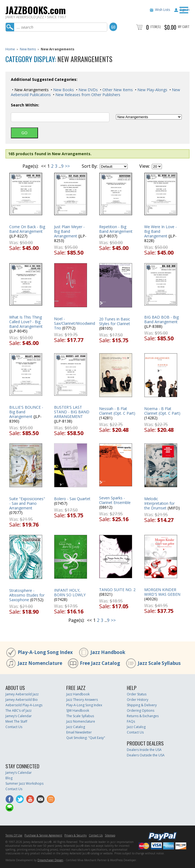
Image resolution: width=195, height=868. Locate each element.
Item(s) (156, 27)
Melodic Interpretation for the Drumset (159, 503)
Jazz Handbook (108, 652)
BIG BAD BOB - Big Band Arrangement (161, 319)
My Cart (184, 27)
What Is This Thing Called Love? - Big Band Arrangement (26, 322)
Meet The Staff (16, 721)
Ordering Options (141, 710)
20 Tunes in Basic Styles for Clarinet (115, 321)
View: (144, 166)
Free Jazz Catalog (100, 663)
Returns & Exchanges (143, 716)
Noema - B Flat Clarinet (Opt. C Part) (162, 411)
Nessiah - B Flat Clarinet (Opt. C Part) (117, 411)
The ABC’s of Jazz (18, 710)
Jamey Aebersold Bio (22, 700)
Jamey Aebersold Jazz (22, 694)
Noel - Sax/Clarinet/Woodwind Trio (75, 323)
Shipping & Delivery (142, 705)
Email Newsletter (79, 732)
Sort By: (90, 166)
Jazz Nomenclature (40, 663)
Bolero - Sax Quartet (72, 499)
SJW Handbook (78, 710)
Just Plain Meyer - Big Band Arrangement (69, 231)
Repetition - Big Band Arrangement (116, 229)
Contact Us (14, 727)
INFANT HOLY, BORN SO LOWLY (70, 592)
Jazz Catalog (76, 727)
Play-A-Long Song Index (45, 652)
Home (10, 49)
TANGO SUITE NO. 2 (117, 590)
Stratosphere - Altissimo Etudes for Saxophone (27, 595)
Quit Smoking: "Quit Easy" (86, 738)
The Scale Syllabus (80, 716)
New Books (63, 90)
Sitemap (110, 835)
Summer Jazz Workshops (24, 783)
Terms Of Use (14, 835)
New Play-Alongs (152, 90)
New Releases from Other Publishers (87, 95)
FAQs (131, 721)
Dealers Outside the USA (146, 755)
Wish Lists (163, 10)
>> (67, 166)
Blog (9, 778)
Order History (138, 700)
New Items (28, 49)
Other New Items (117, 90)
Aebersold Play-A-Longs (24, 705)
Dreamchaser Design (50, 860)
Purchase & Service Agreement (43, 835)
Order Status (137, 694)
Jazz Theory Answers (82, 700)
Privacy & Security (76, 835)
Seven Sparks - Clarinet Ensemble (115, 500)
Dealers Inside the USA (144, 750)
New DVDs (88, 90)
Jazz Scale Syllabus (159, 663)
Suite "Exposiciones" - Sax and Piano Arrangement (27, 503)
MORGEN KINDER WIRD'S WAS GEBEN (162, 592)
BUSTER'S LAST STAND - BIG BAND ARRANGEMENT (72, 412)
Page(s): (31, 166)
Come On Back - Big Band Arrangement (27, 229)
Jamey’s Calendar (19, 716)
